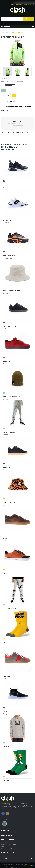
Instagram (8, 814)
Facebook (3, 814)
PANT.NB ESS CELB (9, 432)
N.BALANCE (8, 78)
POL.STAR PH (7, 747)
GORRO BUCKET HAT (9, 503)
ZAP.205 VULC (7, 362)
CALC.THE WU (7, 643)
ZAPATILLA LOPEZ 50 (10, 326)
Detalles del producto (17, 124)
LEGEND (6, 712)
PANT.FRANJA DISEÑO (10, 609)
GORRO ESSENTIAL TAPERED (12, 291)
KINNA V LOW (7, 220)
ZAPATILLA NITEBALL (10, 256)
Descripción (17, 121)
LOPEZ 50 (6, 573)
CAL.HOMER (7, 781)
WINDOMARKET (8, 676)
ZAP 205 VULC (7, 468)
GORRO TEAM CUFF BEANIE (11, 397)
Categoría (6, 26)
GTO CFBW (6, 538)
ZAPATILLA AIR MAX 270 (10, 185)
